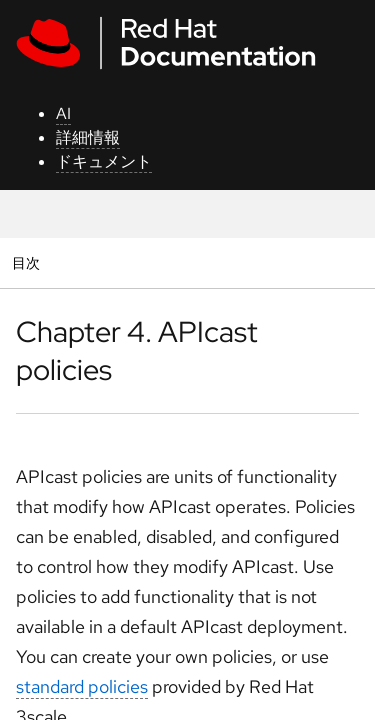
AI (63, 113)
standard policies (82, 686)
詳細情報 (88, 137)
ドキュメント (104, 161)
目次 (28, 262)
